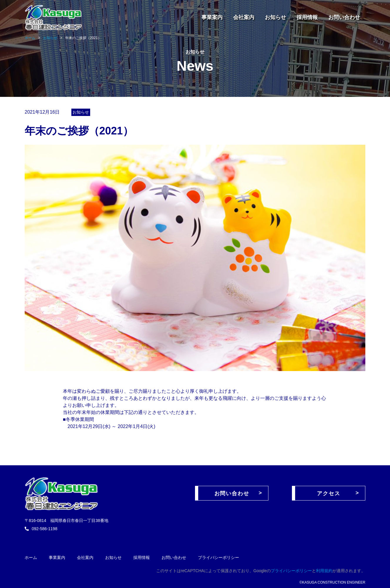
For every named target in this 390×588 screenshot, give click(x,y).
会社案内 (244, 17)
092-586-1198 (44, 529)
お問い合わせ (344, 17)
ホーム (31, 557)
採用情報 (307, 17)
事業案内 (212, 17)
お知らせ (275, 17)
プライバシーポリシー (218, 557)
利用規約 (324, 571)
